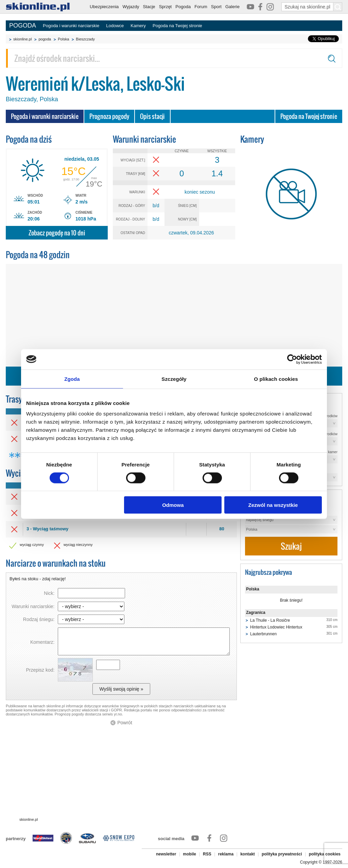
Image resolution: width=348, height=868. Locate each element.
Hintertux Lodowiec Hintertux (276, 627)
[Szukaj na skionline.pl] (338, 7)
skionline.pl (22, 39)
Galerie (232, 7)
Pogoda (183, 7)
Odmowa (173, 505)
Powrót (125, 723)
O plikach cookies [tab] (276, 379)
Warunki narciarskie (144, 139)
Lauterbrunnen (263, 634)
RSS (207, 854)
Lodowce (115, 26)
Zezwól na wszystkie (273, 505)
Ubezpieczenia (104, 7)
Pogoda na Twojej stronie (177, 26)
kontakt (248, 854)
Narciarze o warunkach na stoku (56, 563)
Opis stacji (152, 116)
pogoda (45, 39)
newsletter (166, 854)
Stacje (149, 7)
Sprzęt (166, 7)
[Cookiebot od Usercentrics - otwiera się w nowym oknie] (292, 359)
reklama (226, 854)
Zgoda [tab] (72, 379)
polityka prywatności (282, 854)
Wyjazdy (131, 7)
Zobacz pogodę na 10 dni (57, 233)
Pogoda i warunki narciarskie (71, 26)
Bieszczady (85, 39)
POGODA (23, 25)
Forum (201, 7)
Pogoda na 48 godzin (38, 255)
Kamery (138, 26)
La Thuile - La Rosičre (270, 620)
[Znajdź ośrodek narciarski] (174, 58)
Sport (216, 7)
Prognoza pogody (109, 116)
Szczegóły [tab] (174, 379)
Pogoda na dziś (29, 139)
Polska (63, 39)
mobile (189, 854)
